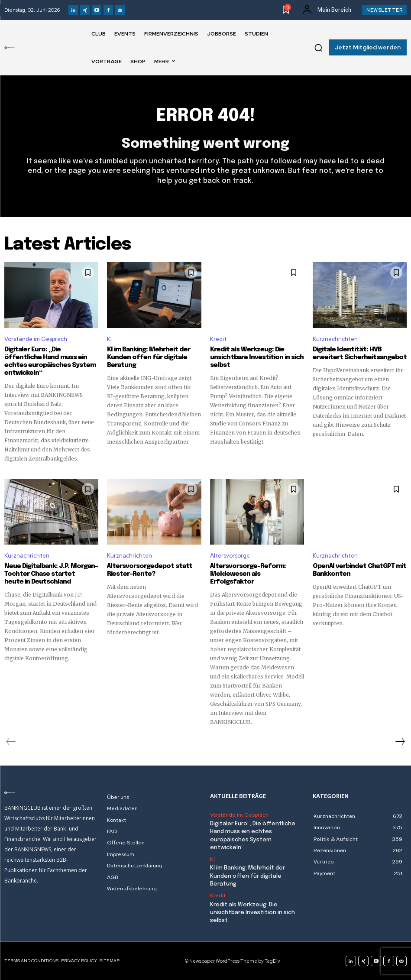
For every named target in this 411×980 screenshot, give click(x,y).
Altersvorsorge (230, 556)
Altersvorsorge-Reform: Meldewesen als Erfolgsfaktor (248, 574)
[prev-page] (11, 742)
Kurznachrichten (335, 339)
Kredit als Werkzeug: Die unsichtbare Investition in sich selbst (257, 357)
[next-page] (400, 742)
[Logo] (10, 48)
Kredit (218, 339)
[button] (318, 48)
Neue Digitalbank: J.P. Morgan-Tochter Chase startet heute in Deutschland (51, 574)
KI (109, 339)
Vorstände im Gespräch (36, 339)
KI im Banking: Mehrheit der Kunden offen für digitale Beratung (149, 357)
